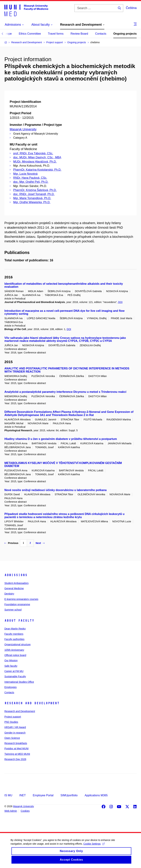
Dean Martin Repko (15, 629)
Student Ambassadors (16, 583)
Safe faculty (11, 666)
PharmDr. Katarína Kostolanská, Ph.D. (37, 170)
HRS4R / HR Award (15, 727)
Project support (13, 717)
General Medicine (14, 588)
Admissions (16, 575)
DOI (120, 302)
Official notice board (15, 655)
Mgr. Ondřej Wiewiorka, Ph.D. (32, 202)
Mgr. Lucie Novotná (25, 174)
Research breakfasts (16, 743)
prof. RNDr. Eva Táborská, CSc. (33, 153)
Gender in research (15, 733)
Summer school (13, 610)
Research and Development (32, 703)
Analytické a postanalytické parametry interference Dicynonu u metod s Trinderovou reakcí (65, 392)
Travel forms (56, 34)
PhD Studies (11, 722)
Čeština (131, 8)
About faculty (19, 621)
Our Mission (11, 660)
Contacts (101, 34)
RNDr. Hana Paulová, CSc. (30, 178)
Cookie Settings (94, 847)
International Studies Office (19, 682)
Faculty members (14, 634)
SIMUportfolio (69, 795)
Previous (11, 543)
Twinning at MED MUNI (17, 754)
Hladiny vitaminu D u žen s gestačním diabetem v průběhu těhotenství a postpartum (61, 439)
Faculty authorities (14, 639)
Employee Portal (43, 795)
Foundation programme (17, 604)
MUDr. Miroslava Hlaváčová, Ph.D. (35, 162)
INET (22, 795)
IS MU (8, 795)
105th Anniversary (14, 650)
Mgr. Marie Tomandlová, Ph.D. (32, 198)
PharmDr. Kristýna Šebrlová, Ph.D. (35, 190)
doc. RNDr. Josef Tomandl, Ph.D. (34, 194)
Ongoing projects (125, 34)
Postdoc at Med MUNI (16, 748)
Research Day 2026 (15, 759)
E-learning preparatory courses (21, 599)
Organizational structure (18, 644)
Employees (10, 687)
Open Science (12, 738)
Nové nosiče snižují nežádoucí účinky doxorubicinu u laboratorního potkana (56, 490)
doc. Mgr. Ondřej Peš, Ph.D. (31, 182)
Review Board (79, 34)
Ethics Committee (30, 34)
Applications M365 (96, 795)
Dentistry (9, 594)
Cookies (25, 811)
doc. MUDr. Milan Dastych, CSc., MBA (37, 157)
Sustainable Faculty (15, 676)
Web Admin (11, 811)
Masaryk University (23, 129)
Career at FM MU (14, 671)
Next (40, 543)
